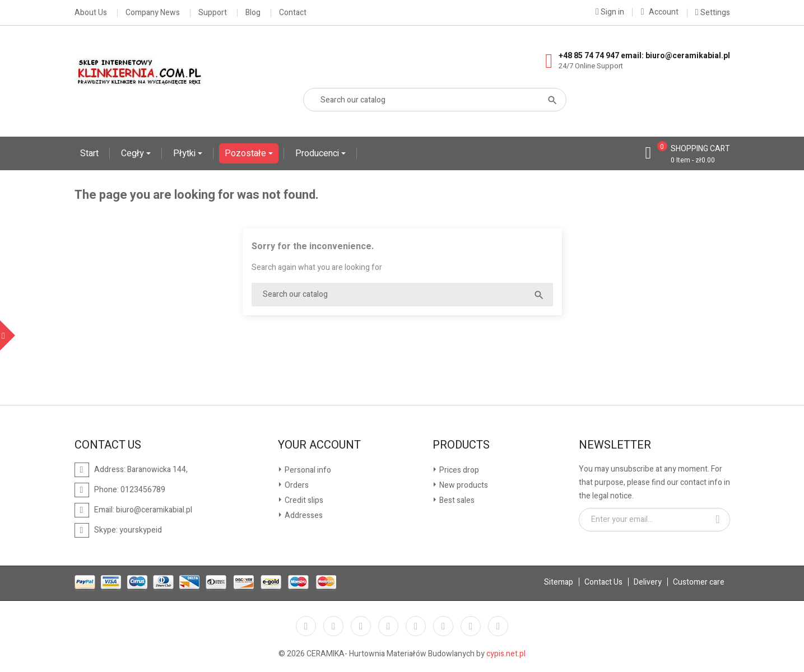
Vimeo (443, 626)
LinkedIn (498, 626)
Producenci (318, 153)
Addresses (303, 515)
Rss (361, 626)
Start (89, 153)
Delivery (648, 582)
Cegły (134, 153)
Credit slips (303, 500)
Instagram (471, 626)
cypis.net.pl (506, 654)
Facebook (306, 626)
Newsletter (615, 445)
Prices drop (458, 470)
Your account (319, 445)
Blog (253, 13)
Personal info (307, 470)
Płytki (185, 153)
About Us (91, 13)
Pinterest (416, 626)
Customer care (699, 582)
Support (213, 13)
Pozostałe (247, 153)
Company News (153, 13)
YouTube (388, 626)
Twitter (333, 626)
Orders (296, 485)
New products (463, 485)
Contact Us (603, 582)
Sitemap (559, 582)
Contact (293, 13)
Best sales (456, 500)
